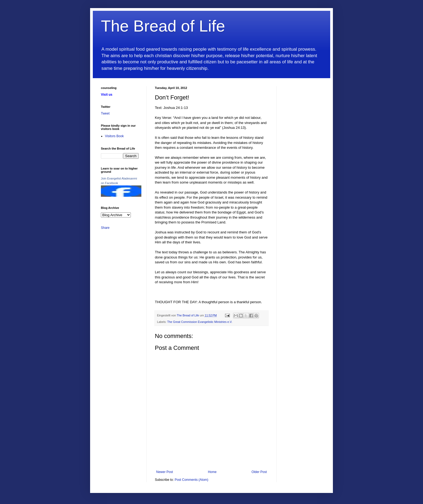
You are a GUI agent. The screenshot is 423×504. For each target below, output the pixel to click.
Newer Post (165, 472)
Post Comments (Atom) (191, 480)
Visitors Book (114, 136)
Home (212, 472)
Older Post (259, 472)
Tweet (105, 113)
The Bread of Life (163, 26)
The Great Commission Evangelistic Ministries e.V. (200, 322)
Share (105, 228)
